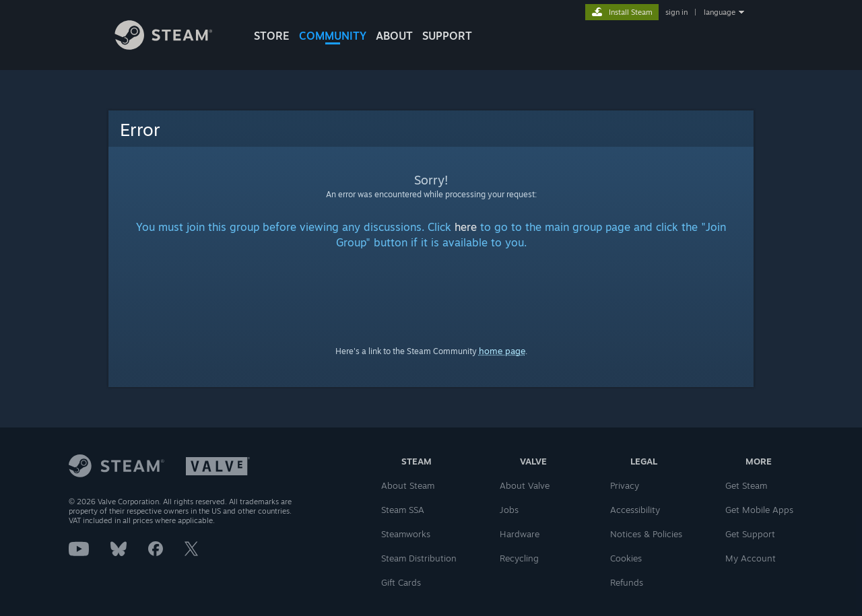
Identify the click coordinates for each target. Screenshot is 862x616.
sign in (676, 12)
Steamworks (406, 534)
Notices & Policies (646, 534)
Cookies (626, 558)
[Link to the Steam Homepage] (174, 46)
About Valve (525, 485)
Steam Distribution (419, 558)
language (720, 12)
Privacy (625, 485)
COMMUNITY (333, 36)
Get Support (750, 534)
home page (502, 351)
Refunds (627, 582)
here (466, 227)
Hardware (520, 534)
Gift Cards (401, 582)
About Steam (408, 485)
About (394, 36)
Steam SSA (403, 510)
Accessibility (635, 510)
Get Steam (746, 485)
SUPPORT (447, 36)
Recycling (519, 558)
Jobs (509, 510)
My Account (751, 558)
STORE (272, 36)
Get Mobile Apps (759, 510)
